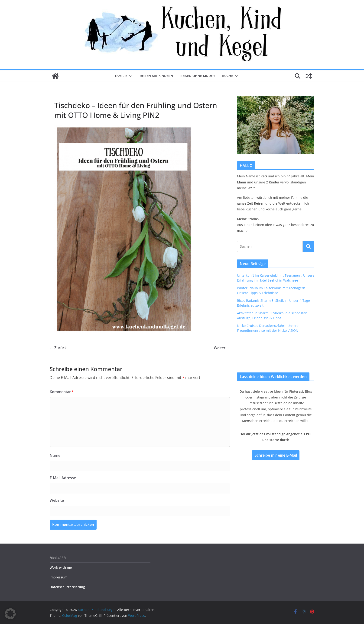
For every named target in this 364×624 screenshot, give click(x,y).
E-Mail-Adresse (63, 478)
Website (57, 500)
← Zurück (58, 348)
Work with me (61, 567)
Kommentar (62, 392)
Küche (228, 76)
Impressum (58, 577)
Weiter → (222, 348)
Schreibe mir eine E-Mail (276, 455)
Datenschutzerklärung (67, 587)
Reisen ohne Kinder (198, 76)
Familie (121, 76)
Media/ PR (58, 558)
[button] (130, 76)
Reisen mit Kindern (156, 76)
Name (55, 455)
